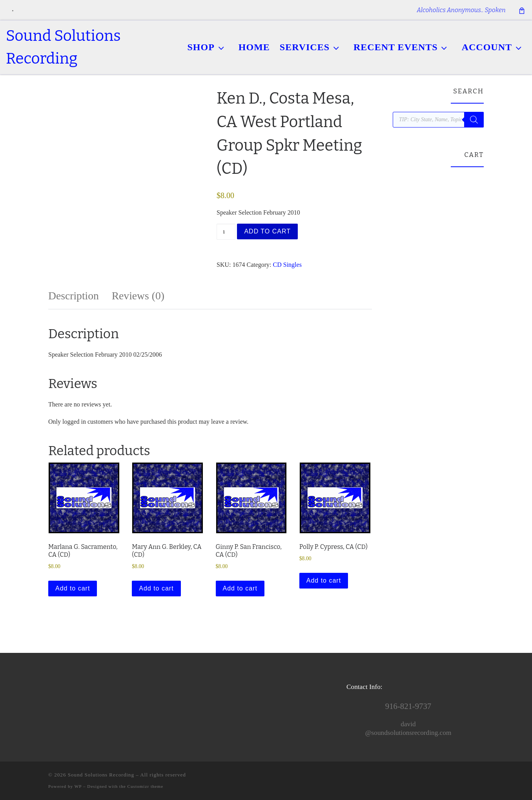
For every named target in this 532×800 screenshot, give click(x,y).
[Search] (474, 120)
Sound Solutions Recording (101, 775)
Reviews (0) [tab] (138, 296)
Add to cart (267, 231)
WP (78, 786)
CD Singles (287, 265)
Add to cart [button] (73, 588)
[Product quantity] (226, 232)
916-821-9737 (408, 706)
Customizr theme (146, 786)
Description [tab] (74, 296)
